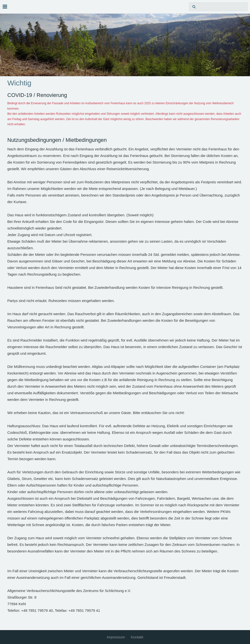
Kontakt (137, 637)
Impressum (116, 637)
